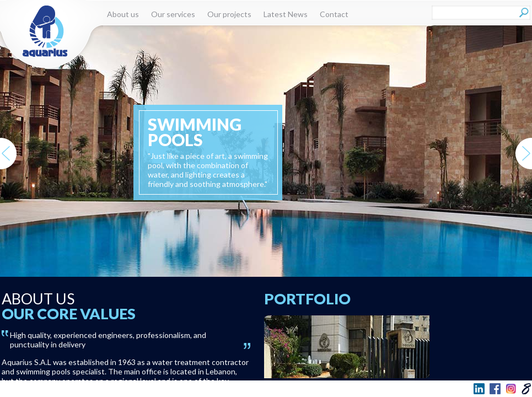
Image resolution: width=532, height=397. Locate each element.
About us (123, 14)
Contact (334, 14)
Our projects (229, 14)
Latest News (286, 14)
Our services (173, 14)
